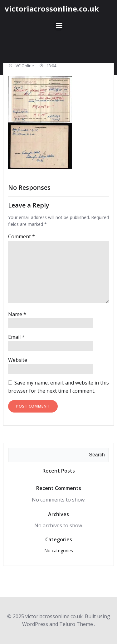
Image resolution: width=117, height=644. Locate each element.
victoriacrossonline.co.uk (52, 9)
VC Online (21, 66)
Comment (22, 236)
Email (16, 337)
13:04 (48, 66)
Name (17, 314)
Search (97, 455)
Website (18, 360)
